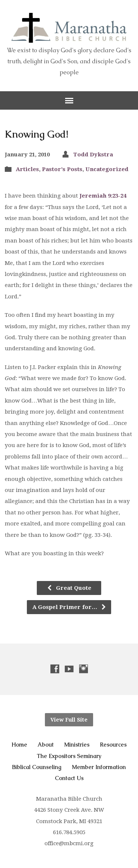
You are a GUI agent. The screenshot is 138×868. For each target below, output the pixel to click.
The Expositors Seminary (69, 756)
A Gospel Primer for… (69, 607)
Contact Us (69, 778)
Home (19, 745)
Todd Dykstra (93, 155)
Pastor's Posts (62, 169)
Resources (113, 745)
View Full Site (69, 720)
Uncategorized (107, 169)
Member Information (99, 767)
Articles (27, 169)
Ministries (77, 745)
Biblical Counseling (37, 767)
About (46, 745)
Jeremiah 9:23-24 (103, 196)
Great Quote (69, 588)
